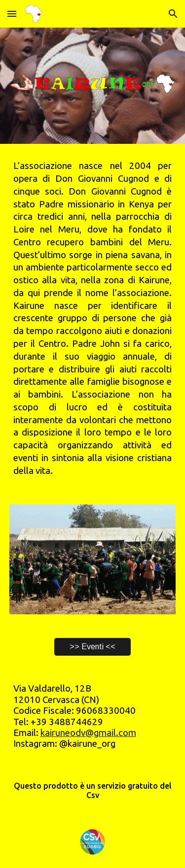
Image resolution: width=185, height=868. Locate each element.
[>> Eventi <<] (92, 647)
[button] (12, 14)
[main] (93, 318)
